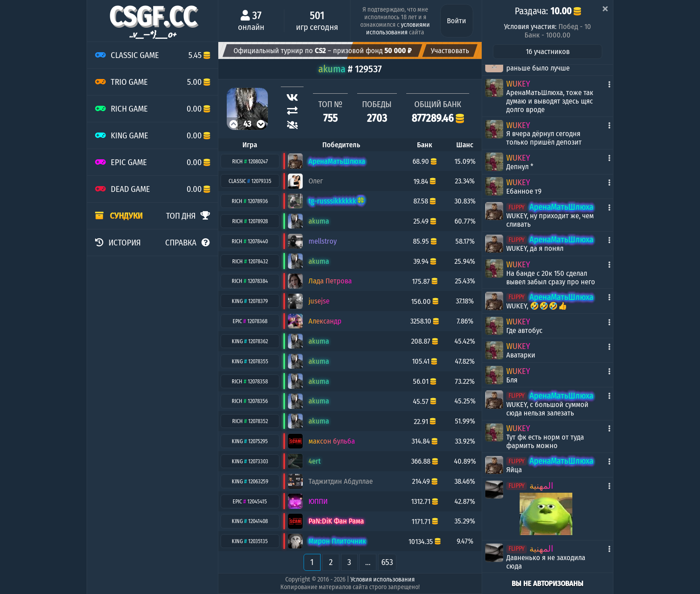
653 (387, 562)
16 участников (548, 52)
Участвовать (450, 51)
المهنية (541, 486)
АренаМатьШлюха (561, 207)
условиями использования (398, 29)
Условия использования (383, 579)
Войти (456, 21)
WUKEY (518, 84)
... (368, 562)
